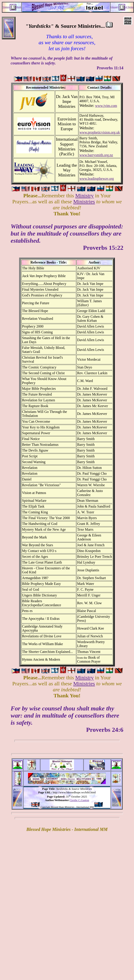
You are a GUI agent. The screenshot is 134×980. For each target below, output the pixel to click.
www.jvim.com (106, 106)
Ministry (85, 196)
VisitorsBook (12, 7)
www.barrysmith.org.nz (96, 155)
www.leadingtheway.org (97, 179)
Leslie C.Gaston (79, 800)
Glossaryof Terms (122, 7)
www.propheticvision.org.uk (100, 132)
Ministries (84, 202)
